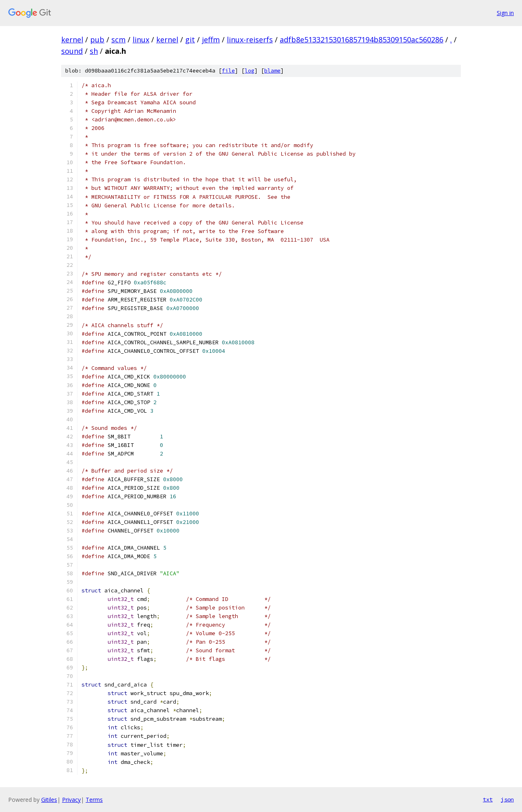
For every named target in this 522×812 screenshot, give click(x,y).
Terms (94, 800)
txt (488, 799)
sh (94, 51)
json (507, 799)
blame (272, 71)
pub (97, 40)
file (228, 71)
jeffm (211, 40)
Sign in (505, 13)
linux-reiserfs (250, 40)
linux (141, 40)
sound (72, 51)
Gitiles (49, 800)
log (250, 71)
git (190, 40)
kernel (72, 40)
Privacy (71, 800)
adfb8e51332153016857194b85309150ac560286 (362, 40)
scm (118, 40)
